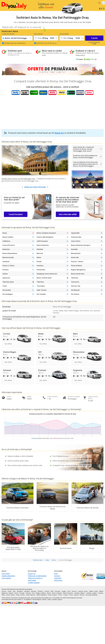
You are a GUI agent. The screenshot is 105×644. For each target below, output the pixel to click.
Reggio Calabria (41, 593)
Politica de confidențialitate (37, 576)
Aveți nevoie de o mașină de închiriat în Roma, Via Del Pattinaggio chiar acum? (84, 149)
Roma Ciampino (57, 593)
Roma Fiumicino (68, 593)
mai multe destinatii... (92, 595)
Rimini (49, 593)
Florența (57, 591)
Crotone (47, 591)
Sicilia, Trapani (52, 595)
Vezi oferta (8, 344)
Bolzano (34, 591)
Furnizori (57, 576)
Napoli (11, 593)
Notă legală (32, 580)
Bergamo (20, 591)
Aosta (10, 591)
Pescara (28, 593)
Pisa (33, 593)
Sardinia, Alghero (80, 593)
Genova (74, 591)
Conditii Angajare (34, 583)
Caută (94, 38)
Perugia (22, 593)
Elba (52, 591)
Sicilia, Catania (10, 595)
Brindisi (40, 591)
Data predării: (64, 34)
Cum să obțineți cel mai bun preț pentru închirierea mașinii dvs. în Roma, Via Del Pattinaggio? (85, 164)
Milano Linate (94, 591)
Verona (82, 595)
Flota (56, 574)
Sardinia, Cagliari (92, 593)
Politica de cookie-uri (35, 578)
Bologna (27, 591)
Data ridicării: (38, 34)
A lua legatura (6, 578)
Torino (60, 595)
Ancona (4, 591)
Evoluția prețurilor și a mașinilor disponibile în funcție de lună (52, 414)
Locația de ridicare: (8, 34)
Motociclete (58, 580)
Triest (71, 595)
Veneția (76, 595)
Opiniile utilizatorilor (8, 576)
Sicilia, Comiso (20, 595)
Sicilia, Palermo (31, 595)
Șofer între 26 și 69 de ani (46, 43)
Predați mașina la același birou (15, 43)
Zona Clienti (6, 574)
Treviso (66, 595)
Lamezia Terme (83, 591)
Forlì (69, 591)
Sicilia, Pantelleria (42, 595)
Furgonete (58, 578)
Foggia (64, 591)
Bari (14, 591)
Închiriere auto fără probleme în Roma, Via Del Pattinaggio (85, 157)
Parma (16, 593)
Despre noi (32, 574)
